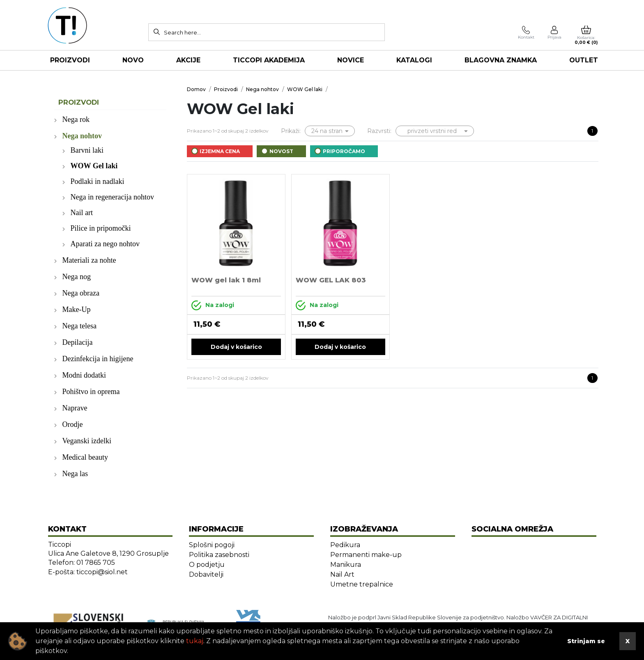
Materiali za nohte (89, 260)
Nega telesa (79, 326)
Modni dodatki (84, 375)
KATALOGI (414, 60)
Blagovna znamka (501, 60)
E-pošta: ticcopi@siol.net (88, 572)
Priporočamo (344, 151)
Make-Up (77, 309)
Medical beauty (85, 457)
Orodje (73, 424)
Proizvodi (70, 60)
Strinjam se (586, 641)
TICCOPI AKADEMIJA (269, 60)
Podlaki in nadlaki (98, 181)
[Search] (156, 32)
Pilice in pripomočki (101, 228)
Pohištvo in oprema (91, 392)
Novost (281, 151)
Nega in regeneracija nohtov (112, 197)
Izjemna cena (220, 151)
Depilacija (78, 342)
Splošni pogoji (212, 545)
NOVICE (351, 60)
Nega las (75, 474)
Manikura (346, 565)
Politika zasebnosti (219, 555)
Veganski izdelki (87, 441)
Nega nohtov (82, 136)
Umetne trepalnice (362, 584)
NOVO (133, 60)
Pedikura (345, 545)
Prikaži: (291, 131)
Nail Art (342, 574)
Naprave (75, 408)
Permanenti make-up (366, 555)
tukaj (195, 641)
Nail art (82, 213)
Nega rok (76, 119)
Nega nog (77, 277)
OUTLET (584, 60)
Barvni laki (87, 150)
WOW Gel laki (94, 166)
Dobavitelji (206, 574)
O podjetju (207, 565)
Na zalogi (213, 305)
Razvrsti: (379, 131)
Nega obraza (81, 293)
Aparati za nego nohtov (105, 244)
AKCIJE (188, 60)
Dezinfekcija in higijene (98, 359)
